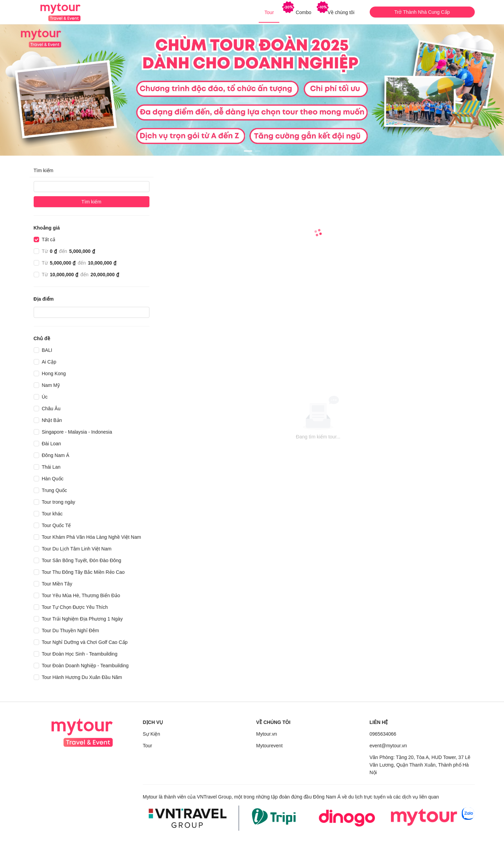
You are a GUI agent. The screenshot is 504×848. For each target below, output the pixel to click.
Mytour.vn (267, 734)
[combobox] (38, 312)
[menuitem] (269, 12)
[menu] (252, 12)
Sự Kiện (152, 734)
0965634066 (383, 734)
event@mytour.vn (388, 746)
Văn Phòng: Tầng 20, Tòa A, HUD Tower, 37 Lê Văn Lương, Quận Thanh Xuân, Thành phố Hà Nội (420, 765)
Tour (148, 746)
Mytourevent (270, 746)
